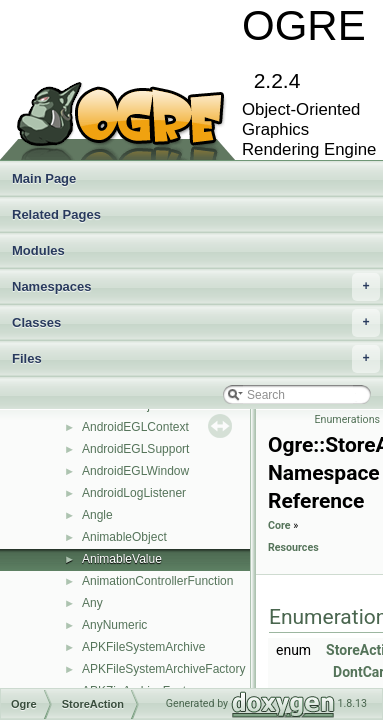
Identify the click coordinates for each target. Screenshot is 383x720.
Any (92, 603)
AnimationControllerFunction (157, 581)
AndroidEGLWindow (135, 471)
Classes (196, 323)
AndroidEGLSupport (135, 449)
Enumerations (348, 419)
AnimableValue (122, 559)
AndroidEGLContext (135, 427)
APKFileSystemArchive (143, 647)
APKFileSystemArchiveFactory (163, 669)
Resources (293, 547)
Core (279, 525)
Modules (38, 250)
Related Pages (56, 214)
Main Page (44, 178)
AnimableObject (124, 537)
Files (196, 359)
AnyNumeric (114, 625)
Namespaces (196, 287)
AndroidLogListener (134, 493)
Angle (97, 515)
